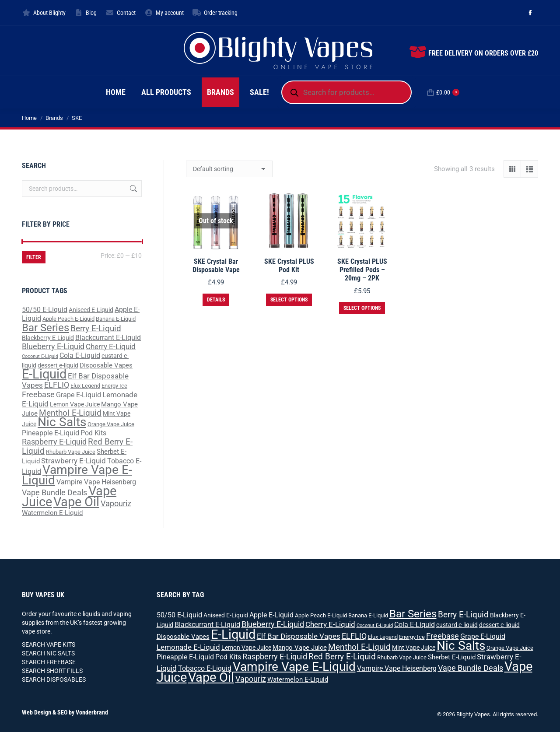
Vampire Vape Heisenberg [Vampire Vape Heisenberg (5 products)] (96, 482)
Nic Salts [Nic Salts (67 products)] (62, 422)
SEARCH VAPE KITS (49, 644)
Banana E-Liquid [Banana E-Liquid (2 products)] (116, 319)
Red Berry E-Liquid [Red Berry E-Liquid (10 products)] (342, 657)
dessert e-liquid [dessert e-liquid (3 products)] (58, 365)
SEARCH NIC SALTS (48, 653)
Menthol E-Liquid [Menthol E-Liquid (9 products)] (70, 413)
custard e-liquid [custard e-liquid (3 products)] (457, 625)
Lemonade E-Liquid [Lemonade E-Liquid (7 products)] (188, 647)
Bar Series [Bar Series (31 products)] (45, 327)
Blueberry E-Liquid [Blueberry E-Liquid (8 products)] (53, 346)
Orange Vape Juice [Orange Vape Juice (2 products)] (111, 424)
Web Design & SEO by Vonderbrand (65, 712)
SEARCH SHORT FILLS (52, 671)
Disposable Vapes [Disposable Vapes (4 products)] (106, 365)
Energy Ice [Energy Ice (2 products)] (114, 386)
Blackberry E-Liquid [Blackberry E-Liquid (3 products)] (48, 338)
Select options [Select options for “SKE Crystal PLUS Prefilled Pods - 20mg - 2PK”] (362, 308)
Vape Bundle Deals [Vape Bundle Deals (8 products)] (54, 492)
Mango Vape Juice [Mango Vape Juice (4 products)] (300, 648)
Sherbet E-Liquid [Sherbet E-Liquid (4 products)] (452, 657)
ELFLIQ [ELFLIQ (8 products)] (57, 385)
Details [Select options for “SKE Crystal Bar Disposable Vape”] (216, 300)
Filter (34, 257)
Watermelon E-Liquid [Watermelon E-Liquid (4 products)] (52, 513)
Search (133, 189)
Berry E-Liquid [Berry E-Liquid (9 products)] (96, 329)
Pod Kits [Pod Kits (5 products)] (93, 433)
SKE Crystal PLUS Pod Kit (289, 266)
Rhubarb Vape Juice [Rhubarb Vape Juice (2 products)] (71, 452)
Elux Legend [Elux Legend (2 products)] (85, 386)
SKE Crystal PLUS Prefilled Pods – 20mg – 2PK (362, 270)
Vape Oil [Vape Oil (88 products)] (76, 502)
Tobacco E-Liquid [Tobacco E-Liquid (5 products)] (205, 668)
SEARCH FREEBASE (49, 662)
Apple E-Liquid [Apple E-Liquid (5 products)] (271, 615)
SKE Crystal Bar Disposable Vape (216, 266)
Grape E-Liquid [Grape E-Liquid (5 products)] (79, 395)
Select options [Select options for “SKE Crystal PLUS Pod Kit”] (289, 300)
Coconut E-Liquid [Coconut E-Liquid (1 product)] (40, 356)
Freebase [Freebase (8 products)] (38, 394)
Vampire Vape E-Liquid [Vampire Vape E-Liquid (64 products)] (77, 475)
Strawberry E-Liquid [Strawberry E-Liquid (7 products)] (73, 461)
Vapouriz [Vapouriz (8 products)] (116, 503)
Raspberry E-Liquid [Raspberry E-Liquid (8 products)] (54, 442)
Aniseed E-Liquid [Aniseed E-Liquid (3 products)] (91, 310)
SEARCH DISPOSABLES (54, 679)
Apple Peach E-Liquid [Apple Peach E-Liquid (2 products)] (68, 319)
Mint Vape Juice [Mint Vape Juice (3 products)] (414, 648)
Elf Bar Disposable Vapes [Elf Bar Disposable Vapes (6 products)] (299, 636)
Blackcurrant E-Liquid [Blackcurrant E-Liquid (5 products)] (108, 338)
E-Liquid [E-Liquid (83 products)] (44, 374)
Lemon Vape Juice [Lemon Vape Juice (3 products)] (75, 404)
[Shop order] (229, 169)
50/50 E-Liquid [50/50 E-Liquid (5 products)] (45, 310)
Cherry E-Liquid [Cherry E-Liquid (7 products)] (111, 347)
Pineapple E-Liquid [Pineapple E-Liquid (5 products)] (51, 433)
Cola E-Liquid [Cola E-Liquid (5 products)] (80, 355)
